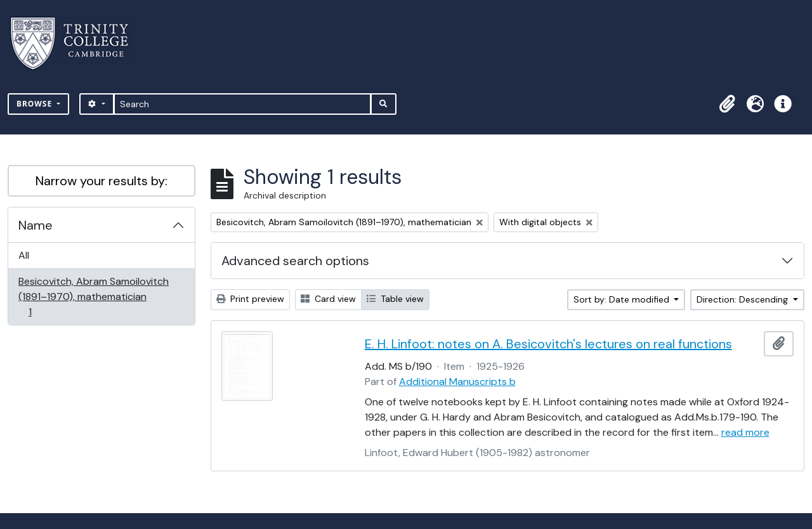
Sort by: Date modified (623, 299)
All (24, 255)
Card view (328, 299)
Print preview (250, 299)
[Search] (243, 104)
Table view (395, 299)
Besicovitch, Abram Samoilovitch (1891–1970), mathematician (93, 297)
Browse (36, 104)
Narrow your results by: (101, 181)
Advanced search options (295, 261)
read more (745, 432)
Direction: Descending (743, 299)
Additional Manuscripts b (457, 382)
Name (36, 225)
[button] (727, 104)
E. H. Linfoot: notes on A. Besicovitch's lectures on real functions (548, 344)
